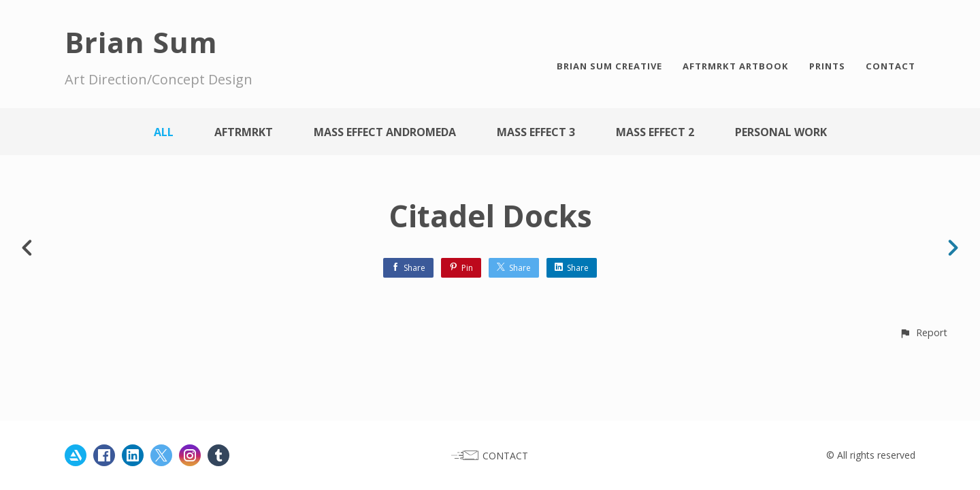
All (164, 132)
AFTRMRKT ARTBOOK (736, 66)
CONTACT (891, 66)
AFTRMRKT (244, 132)
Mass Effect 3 (536, 132)
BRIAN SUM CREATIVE (609, 66)
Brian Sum (141, 42)
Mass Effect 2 (655, 132)
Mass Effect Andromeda (385, 132)
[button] (923, 332)
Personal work (781, 132)
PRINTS (827, 66)
